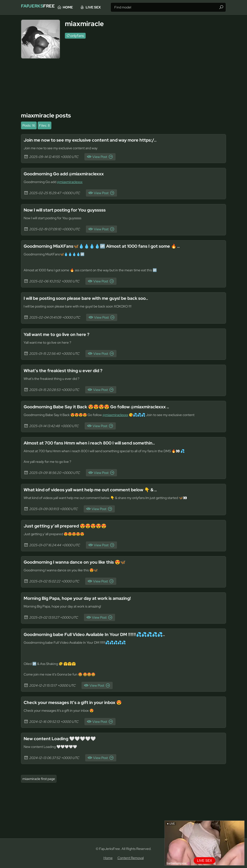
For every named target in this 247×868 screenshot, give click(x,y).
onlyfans (77, 36)
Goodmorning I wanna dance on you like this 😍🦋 (80, 562)
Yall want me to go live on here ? (60, 334)
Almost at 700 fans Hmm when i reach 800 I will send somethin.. (96, 443)
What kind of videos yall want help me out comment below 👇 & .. (97, 490)
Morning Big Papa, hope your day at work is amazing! (83, 598)
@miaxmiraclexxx (70, 182)
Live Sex (111, 7)
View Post (100, 157)
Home (85, 7)
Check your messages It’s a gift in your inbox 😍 (78, 702)
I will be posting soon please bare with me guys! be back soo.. (93, 298)
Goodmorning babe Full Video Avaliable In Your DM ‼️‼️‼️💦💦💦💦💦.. (103, 634)
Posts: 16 (29, 125)
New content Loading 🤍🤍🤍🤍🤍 (64, 738)
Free (43, 7)
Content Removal (131, 858)
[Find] (221, 7)
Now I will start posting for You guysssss (69, 210)
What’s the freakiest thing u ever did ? (67, 370)
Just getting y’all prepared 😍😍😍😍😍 (70, 526)
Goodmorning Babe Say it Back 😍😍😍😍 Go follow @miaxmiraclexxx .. (105, 407)
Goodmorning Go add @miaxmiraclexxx (69, 174)
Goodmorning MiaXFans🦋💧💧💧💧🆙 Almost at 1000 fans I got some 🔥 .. (110, 246)
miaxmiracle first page (39, 779)
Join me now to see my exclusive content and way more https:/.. (96, 140)
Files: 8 (45, 125)
